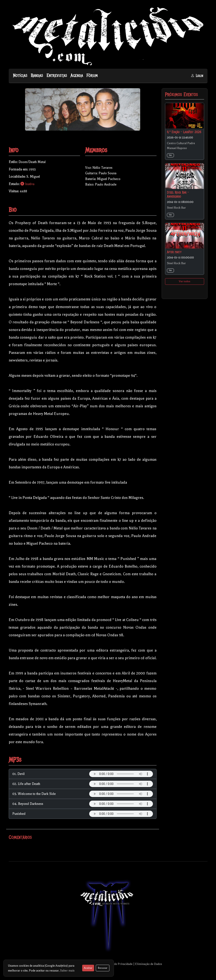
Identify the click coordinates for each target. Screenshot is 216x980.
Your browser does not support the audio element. (121, 774)
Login (197, 76)
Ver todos (185, 281)
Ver (170, 155)
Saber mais (67, 971)
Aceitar (88, 968)
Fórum (92, 75)
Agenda (77, 75)
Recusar (103, 968)
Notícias (20, 75)
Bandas (37, 75)
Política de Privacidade (118, 964)
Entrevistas (57, 75)
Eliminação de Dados (149, 964)
